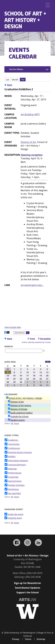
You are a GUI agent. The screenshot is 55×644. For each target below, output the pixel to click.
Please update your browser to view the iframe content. (27, 349)
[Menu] (48, 5)
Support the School (28, 592)
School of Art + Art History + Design (25, 20)
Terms (28, 639)
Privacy (16, 639)
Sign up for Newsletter (27, 583)
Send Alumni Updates (28, 588)
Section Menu (16, 69)
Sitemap (41, 639)
